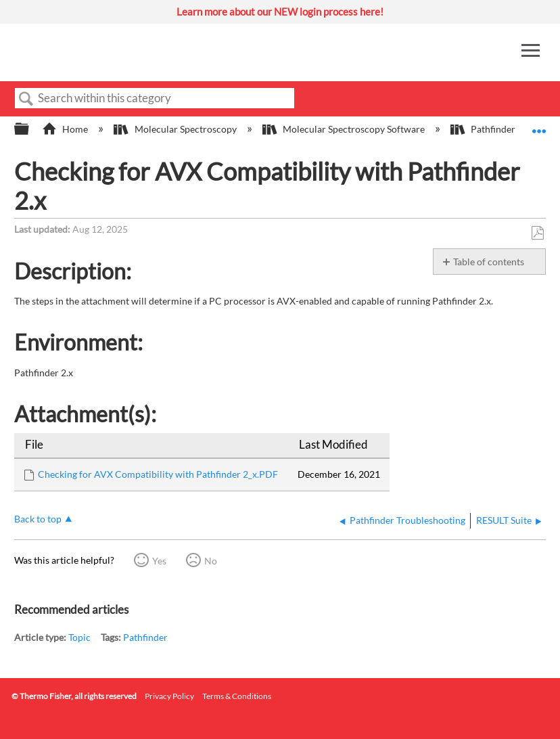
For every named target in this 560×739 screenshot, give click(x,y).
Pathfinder (484, 129)
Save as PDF (537, 233)
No (211, 561)
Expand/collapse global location (539, 125)
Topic (79, 637)
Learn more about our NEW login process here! (280, 12)
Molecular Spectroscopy (176, 129)
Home (66, 129)
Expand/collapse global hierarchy (30, 129)
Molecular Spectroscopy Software (345, 129)
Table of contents (489, 262)
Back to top (38, 519)
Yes (159, 561)
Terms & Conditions (237, 696)
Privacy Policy (169, 696)
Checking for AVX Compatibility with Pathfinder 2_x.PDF (158, 474)
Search (26, 99)
